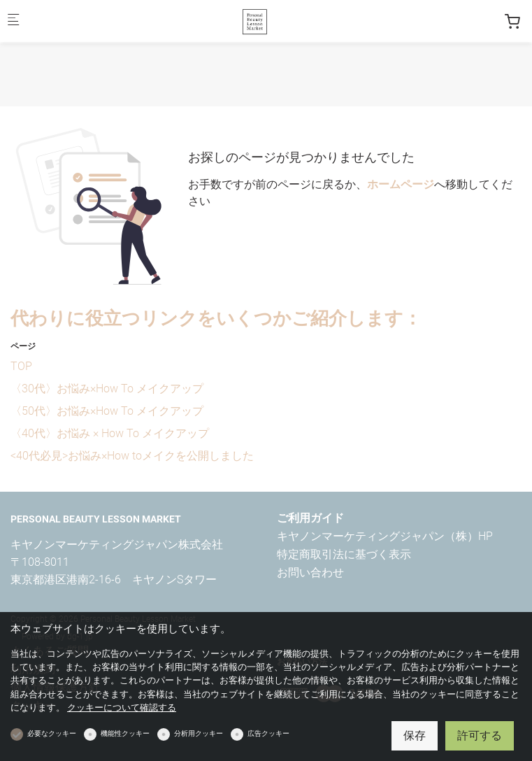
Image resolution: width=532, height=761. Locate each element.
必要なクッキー (52, 733)
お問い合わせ (310, 572)
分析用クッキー (199, 733)
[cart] (512, 22)
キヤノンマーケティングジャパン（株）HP (385, 536)
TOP (21, 366)
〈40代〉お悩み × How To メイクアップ (110, 433)
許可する (480, 735)
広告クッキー (268, 733)
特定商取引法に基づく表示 (344, 554)
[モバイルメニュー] (13, 21)
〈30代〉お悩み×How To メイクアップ (107, 389)
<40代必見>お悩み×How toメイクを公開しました (132, 456)
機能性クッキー (125, 733)
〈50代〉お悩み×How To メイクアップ (107, 411)
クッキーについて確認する (122, 707)
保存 (415, 735)
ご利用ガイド (310, 518)
